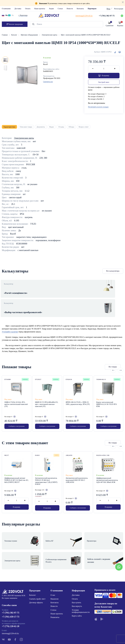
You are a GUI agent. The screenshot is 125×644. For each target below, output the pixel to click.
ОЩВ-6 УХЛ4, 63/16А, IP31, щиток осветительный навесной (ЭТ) (16, 397)
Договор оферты (36, 586)
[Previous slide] (113, 359)
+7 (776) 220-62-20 (11, 611)
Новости (70, 9)
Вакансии (54, 583)
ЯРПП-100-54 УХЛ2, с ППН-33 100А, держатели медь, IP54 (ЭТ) (78, 396)
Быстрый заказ (104, 83)
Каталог (14, 35)
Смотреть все (48, 82)
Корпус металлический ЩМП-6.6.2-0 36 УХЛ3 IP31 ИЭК (107, 397)
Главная (5, 35)
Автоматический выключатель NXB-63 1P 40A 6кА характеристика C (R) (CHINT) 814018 (46, 474)
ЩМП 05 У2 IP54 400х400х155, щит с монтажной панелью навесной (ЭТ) (47, 397)
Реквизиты (55, 601)
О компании (6, 9)
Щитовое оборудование (30, 35)
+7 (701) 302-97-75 (11, 598)
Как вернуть (77, 590)
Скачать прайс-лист (37, 583)
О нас (53, 579)
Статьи (60, 9)
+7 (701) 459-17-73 (11, 602)
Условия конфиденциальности (81, 595)
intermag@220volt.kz (10, 619)
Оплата (28, 9)
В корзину (17, 501)
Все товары (98, 359)
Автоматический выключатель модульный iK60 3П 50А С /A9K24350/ (77, 473)
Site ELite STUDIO (77, 638)
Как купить (76, 586)
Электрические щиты (50, 35)
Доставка (18, 9)
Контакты (80, 9)
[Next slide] (120, 359)
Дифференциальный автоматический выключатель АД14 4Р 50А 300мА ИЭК (107, 473)
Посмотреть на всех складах (98, 108)
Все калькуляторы (113, 273)
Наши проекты (40, 9)
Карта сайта (77, 600)
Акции (51, 9)
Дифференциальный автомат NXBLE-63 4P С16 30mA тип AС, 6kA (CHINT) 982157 (17, 473)
